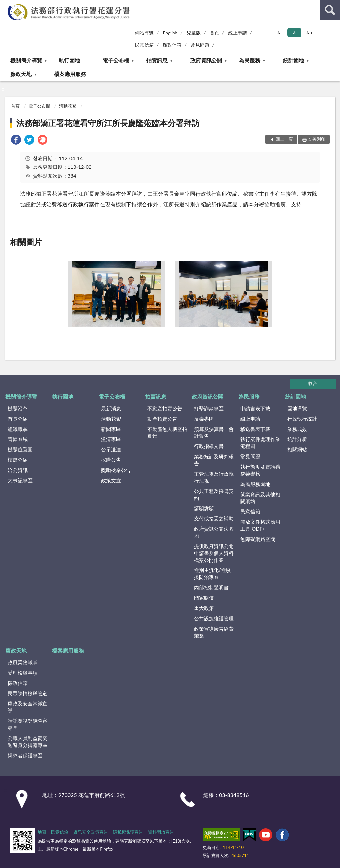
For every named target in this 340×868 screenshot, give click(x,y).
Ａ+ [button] (309, 33)
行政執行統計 (302, 419)
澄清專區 (111, 439)
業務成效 (297, 429)
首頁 (214, 33)
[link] (16, 140)
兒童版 (194, 33)
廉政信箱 (172, 45)
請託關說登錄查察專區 (28, 724)
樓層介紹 (18, 460)
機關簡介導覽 (26, 60)
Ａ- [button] (279, 33)
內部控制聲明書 (211, 587)
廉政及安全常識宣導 (28, 707)
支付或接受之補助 (214, 518)
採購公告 (111, 460)
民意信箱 (144, 45)
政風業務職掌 (23, 662)
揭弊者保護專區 (25, 755)
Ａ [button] (294, 33)
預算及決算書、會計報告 (214, 432)
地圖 (42, 832)
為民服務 (250, 60)
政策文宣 (111, 480)
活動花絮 (68, 106)
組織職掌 (18, 429)
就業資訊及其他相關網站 (260, 498)
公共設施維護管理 (214, 618)
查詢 (330, 10)
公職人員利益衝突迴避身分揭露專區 (28, 741)
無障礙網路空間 (258, 539)
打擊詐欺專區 (209, 408)
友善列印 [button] (317, 139)
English (170, 33)
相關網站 (297, 449)
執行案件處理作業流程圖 (260, 443)
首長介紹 (18, 419)
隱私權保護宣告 (128, 832)
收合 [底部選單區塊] (313, 383)
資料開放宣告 (161, 832)
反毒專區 (204, 419)
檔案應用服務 (70, 74)
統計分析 (297, 439)
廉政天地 (21, 74)
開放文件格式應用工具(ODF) (260, 525)
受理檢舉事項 (23, 673)
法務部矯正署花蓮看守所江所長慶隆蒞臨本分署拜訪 (108, 123)
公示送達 (111, 449)
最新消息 (111, 408)
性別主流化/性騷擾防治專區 (212, 574)
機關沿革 (18, 408)
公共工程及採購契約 (214, 494)
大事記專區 (20, 480)
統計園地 (294, 60)
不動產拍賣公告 (165, 408)
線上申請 (238, 33)
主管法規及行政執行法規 (214, 477)
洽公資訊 (18, 470)
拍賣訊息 (157, 60)
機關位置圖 (20, 449)
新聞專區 (111, 429)
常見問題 (200, 45)
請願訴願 (204, 508)
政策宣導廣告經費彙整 (214, 632)
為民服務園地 (255, 484)
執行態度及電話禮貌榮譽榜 (260, 470)
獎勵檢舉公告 (116, 470)
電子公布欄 (116, 60)
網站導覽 (144, 33)
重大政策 (204, 608)
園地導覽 (297, 408)
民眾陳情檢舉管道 (28, 693)
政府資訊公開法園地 (214, 532)
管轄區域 (18, 439)
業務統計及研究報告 (214, 460)
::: (6, 6)
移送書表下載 (255, 429)
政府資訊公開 (206, 60)
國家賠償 (204, 598)
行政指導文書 (209, 446)
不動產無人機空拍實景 (167, 432)
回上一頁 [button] (284, 139)
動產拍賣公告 (162, 419)
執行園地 (69, 60)
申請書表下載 (255, 408)
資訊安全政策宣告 (91, 832)
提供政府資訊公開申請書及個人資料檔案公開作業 (214, 553)
